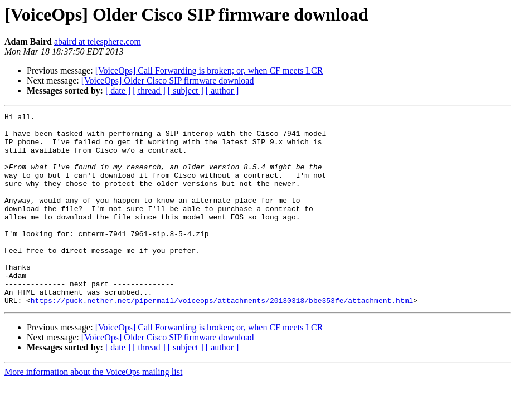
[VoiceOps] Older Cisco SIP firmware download (168, 80)
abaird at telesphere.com (98, 41)
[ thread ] (149, 91)
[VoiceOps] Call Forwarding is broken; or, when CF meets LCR (209, 70)
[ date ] (118, 91)
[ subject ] (186, 91)
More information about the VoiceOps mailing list (93, 410)
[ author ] (222, 91)
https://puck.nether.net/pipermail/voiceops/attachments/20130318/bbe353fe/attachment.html (222, 339)
